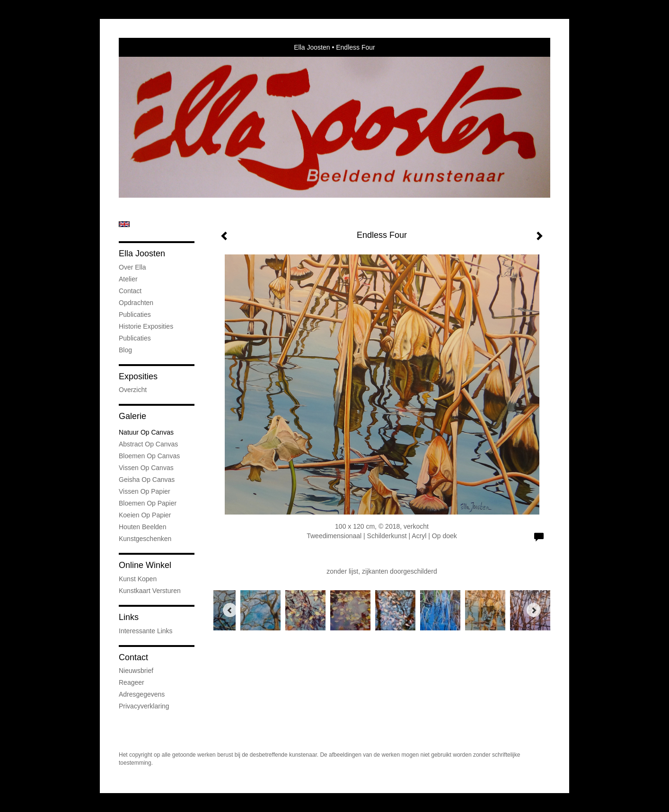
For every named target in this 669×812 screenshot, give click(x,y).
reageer (132, 682)
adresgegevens (142, 694)
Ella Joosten (312, 47)
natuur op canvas (146, 432)
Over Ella (132, 267)
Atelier (128, 279)
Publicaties (135, 314)
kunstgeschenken (145, 539)
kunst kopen (138, 579)
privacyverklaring (144, 706)
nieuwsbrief (136, 671)
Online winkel (145, 565)
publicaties (135, 338)
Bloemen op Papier (148, 503)
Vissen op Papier (145, 491)
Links (129, 617)
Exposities (138, 376)
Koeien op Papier (145, 515)
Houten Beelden (142, 527)
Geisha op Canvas (147, 480)
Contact (130, 291)
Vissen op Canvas (146, 468)
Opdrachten (136, 303)
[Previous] (230, 610)
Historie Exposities (146, 326)
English (124, 224)
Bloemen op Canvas (149, 456)
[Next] (534, 610)
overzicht (133, 390)
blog (125, 350)
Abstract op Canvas (148, 444)
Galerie (132, 416)
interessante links (146, 631)
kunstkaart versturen (150, 591)
